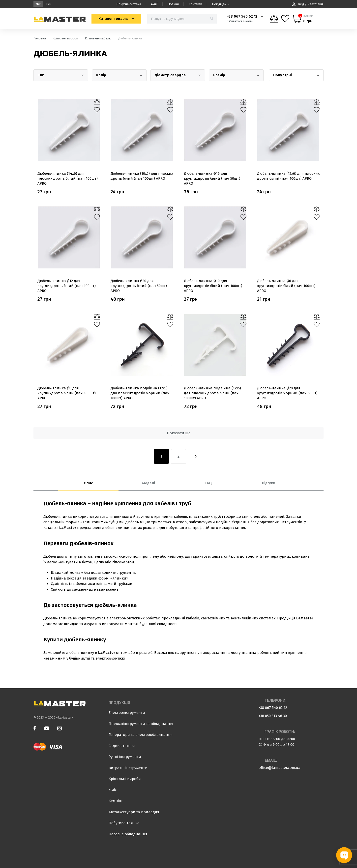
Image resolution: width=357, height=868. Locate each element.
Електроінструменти (127, 713)
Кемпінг (116, 801)
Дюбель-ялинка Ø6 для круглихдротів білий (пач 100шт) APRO (286, 286)
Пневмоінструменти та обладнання (141, 724)
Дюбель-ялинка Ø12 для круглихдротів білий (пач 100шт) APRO (67, 286)
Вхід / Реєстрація (308, 4)
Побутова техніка (124, 823)
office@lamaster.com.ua (280, 768)
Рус (48, 4)
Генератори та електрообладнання (141, 735)
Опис (88, 483)
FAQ (208, 483)
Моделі (149, 483)
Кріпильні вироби (125, 779)
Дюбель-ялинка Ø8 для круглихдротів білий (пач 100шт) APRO (67, 393)
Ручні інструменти (125, 757)
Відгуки (269, 483)
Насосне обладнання (128, 834)
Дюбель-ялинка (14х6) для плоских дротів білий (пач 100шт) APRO (68, 178)
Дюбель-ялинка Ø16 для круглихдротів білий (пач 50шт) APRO (212, 178)
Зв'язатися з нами (240, 21)
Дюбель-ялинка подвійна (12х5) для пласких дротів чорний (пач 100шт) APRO (140, 393)
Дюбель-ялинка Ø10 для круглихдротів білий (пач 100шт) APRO (213, 286)
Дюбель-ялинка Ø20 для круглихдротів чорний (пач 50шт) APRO (287, 393)
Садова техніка (122, 746)
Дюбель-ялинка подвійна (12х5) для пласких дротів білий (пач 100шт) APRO (212, 393)
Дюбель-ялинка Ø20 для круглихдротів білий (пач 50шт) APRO (139, 286)
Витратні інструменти (128, 768)
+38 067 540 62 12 (242, 16)
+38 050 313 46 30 (273, 716)
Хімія (113, 790)
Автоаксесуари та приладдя (134, 812)
